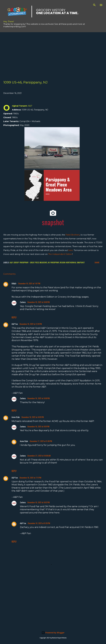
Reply (14, 317)
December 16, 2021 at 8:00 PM (39, 302)
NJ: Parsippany (54, 262)
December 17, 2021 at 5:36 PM (41, 441)
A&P (11, 262)
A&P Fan (15, 324)
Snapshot (81, 262)
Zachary (23, 302)
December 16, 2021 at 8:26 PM (39, 523)
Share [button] (97, 262)
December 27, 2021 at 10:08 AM (39, 456)
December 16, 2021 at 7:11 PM (30, 478)
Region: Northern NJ (68, 262)
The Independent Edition (60, 254)
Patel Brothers (73, 235)
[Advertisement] (53, 52)
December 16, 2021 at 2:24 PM (31, 324)
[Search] (94, 5)
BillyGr (14, 283)
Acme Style (16, 417)
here (71, 250)
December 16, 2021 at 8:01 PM (38, 426)
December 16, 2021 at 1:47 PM (29, 283)
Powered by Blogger (53, 633)
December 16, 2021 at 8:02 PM (39, 502)
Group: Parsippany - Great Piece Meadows (30, 262)
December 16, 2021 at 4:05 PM (33, 417)
